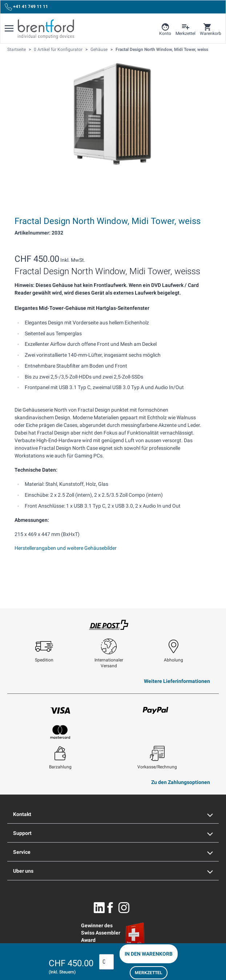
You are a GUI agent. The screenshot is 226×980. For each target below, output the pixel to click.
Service (113, 852)
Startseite (17, 49)
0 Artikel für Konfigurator (58, 49)
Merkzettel (149, 973)
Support (113, 833)
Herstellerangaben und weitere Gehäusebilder (66, 548)
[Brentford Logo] (46, 29)
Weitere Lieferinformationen (177, 681)
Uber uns (113, 871)
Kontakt (113, 814)
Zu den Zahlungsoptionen (181, 782)
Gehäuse (99, 49)
